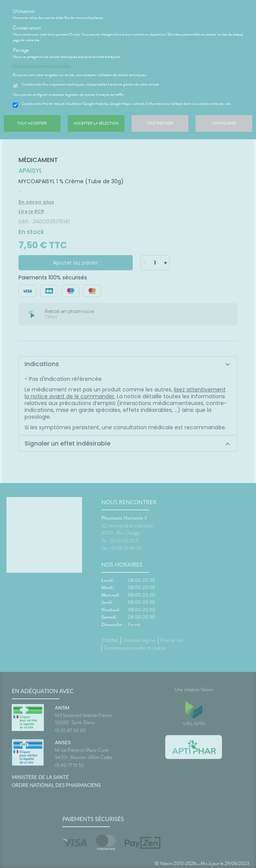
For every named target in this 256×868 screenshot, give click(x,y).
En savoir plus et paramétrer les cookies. (42, 66)
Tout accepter (32, 123)
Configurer (224, 123)
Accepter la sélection (96, 123)
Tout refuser (160, 123)
